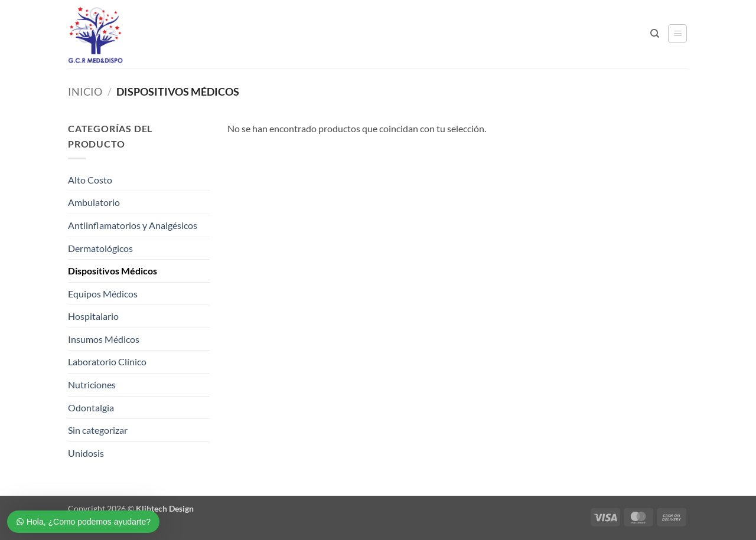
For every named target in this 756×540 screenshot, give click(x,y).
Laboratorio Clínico (107, 361)
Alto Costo (90, 180)
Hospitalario (93, 316)
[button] (677, 34)
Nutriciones (92, 384)
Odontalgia (91, 408)
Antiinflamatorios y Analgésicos (133, 225)
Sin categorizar (98, 430)
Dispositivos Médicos (113, 271)
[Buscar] (655, 34)
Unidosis (86, 453)
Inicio (85, 91)
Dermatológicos (100, 248)
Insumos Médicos (104, 339)
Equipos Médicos (103, 294)
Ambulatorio (94, 202)
